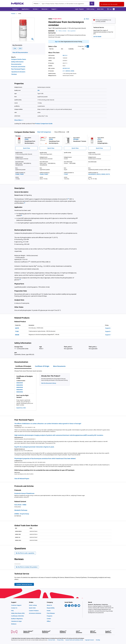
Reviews (14, 74)
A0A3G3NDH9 (92, 174)
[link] (19, 605)
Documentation (16, 64)
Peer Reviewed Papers (18, 69)
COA (15, 48)
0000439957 (20, 390)
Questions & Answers (18, 72)
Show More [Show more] (19, 120)
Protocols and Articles (18, 67)
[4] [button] (20, 279)
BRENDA (68, 71)
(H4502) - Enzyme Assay (22, 514)
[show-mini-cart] (111, 9)
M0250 (17, 335)
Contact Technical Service (24, 584)
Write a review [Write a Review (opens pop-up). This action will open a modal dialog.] (62, 31)
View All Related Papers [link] (22, 479)
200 (38, 90)
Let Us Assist (97, 36)
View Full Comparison (44, 132)
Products (13, 14)
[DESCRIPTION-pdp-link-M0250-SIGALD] (65, 335)
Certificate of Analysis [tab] (23, 366)
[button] (79, 9)
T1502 (17, 331)
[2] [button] (24, 203)
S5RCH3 (98, 174)
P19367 (66, 174)
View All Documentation (20, 52)
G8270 (17, 328)
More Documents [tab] (59, 366)
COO (20, 48)
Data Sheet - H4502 (20, 505)
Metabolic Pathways (21, 510)
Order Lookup (90, 9)
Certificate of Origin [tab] (42, 366)
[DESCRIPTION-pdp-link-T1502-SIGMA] (65, 331)
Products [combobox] (36, 4)
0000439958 (20, 387)
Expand (108, 328)
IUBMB (72, 71)
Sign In (57, 42)
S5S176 (108, 174)
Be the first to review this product (27, 567)
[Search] (92, 4)
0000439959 (20, 383)
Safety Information (17, 62)
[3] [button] (21, 215)
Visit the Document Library (49, 383)
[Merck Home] (17, 4)
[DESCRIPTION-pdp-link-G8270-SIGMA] (65, 328)
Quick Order (100, 9)
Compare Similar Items (19, 59)
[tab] (15, 14)
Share (86, 19)
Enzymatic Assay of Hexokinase (24, 493)
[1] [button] (68, 199)
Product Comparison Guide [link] (44, 124)
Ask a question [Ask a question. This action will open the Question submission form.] (72, 31)
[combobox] (63, 4)
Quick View (26, 148)
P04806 (17, 174)
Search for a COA (21, 408)
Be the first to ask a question (25, 553)
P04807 (22, 174)
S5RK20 (103, 174)
